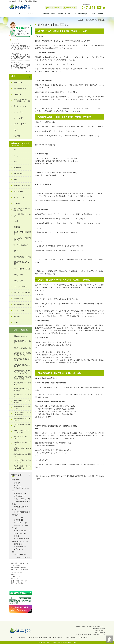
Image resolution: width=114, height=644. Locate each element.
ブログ (16, 130)
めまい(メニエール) (20, 287)
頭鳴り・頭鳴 (18, 281)
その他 (16, 322)
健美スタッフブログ (21, 549)
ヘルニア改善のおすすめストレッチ (22, 461)
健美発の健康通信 (20, 531)
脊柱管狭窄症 (18, 174)
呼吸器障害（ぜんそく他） (21, 263)
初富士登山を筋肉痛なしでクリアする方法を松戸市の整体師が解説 (20, 48)
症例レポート (19, 555)
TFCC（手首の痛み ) (21, 245)
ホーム (17, 15)
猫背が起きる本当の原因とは (22, 455)
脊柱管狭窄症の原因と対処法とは (22, 419)
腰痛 (15, 150)
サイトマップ (83, 638)
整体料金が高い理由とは (22, 348)
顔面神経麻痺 (18, 191)
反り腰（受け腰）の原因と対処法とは (22, 413)
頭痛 (15, 162)
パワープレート (19, 310)
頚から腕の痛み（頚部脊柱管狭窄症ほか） (22, 209)
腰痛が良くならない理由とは (22, 384)
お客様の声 (17, 94)
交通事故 (81, 15)
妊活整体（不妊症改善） (22, 293)
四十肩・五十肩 (19, 197)
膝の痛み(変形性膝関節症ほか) (22, 233)
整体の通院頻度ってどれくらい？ (22, 342)
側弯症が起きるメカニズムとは (22, 437)
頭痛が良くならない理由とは (22, 396)
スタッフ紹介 (18, 112)
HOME (81, 20)
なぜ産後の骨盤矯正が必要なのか (22, 366)
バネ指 (16, 221)
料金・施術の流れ (49, 15)
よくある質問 (18, 118)
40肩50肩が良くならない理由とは (22, 402)
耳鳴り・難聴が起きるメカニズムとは (22, 431)
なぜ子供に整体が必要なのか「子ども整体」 (22, 372)
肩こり (16, 156)
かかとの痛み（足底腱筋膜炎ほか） (22, 239)
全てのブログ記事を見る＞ (24, 557)
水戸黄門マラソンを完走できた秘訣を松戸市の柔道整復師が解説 (20, 57)
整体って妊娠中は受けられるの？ (22, 360)
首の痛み (17, 203)
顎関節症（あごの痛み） (22, 185)
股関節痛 (17, 227)
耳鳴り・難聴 (18, 275)
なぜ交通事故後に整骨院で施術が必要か (22, 378)
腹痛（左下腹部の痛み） (22, 269)
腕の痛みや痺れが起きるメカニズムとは (22, 467)
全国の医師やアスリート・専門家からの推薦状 (22, 100)
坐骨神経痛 (17, 168)
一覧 (29, 71)
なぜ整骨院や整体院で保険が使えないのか (22, 354)
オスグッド (17, 251)
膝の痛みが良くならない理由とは (22, 390)
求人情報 (17, 136)
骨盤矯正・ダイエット (21, 304)
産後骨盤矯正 (18, 299)
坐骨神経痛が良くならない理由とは (22, 408)
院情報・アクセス (65, 15)
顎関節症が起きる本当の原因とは (22, 449)
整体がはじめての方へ (21, 336)
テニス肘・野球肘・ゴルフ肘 (22, 215)
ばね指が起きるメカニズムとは (22, 443)
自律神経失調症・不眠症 (22, 257)
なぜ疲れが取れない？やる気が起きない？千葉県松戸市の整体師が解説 (20, 66)
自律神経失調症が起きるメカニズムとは (22, 425)
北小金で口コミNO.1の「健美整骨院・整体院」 (57, 642)
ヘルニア (17, 179)
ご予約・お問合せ (97, 15)
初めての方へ (33, 15)
